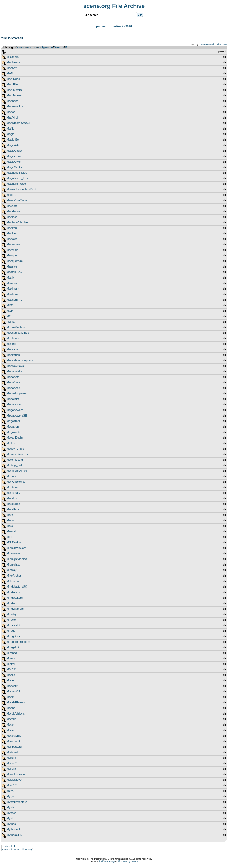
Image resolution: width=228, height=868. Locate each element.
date (224, 44)
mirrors (32, 47)
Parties (101, 26)
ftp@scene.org (107, 861)
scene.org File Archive (114, 6)
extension (211, 44)
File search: (92, 15)
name (203, 44)
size (219, 44)
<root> (22, 47)
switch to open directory (17, 849)
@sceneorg (124, 861)
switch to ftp (10, 846)
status (135, 861)
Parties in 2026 (122, 26)
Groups (59, 47)
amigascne (45, 47)
